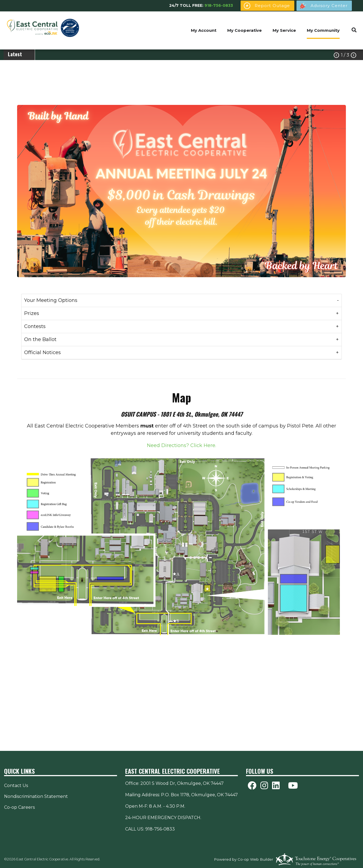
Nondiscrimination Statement (36, 796)
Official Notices (42, 352)
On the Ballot (40, 339)
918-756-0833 (219, 5)
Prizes (32, 313)
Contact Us (16, 786)
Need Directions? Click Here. (181, 445)
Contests (35, 326)
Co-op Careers (19, 807)
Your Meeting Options (51, 300)
